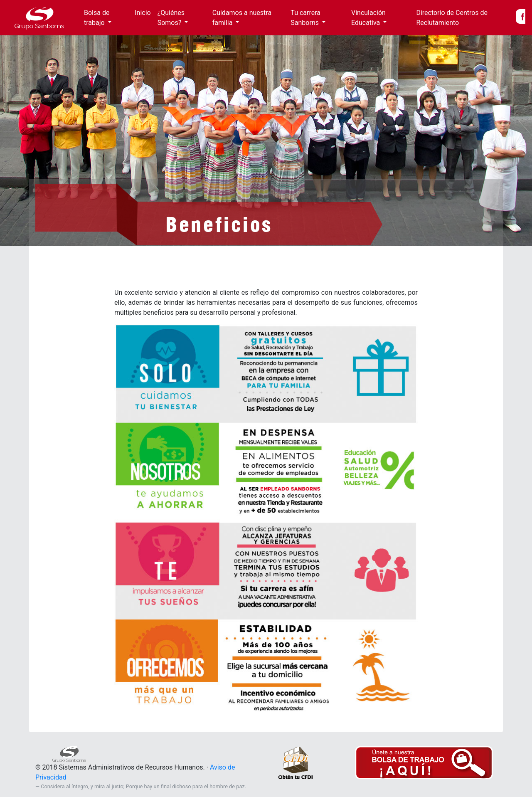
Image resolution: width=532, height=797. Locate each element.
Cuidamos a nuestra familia (242, 18)
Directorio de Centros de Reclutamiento (452, 18)
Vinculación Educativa (368, 18)
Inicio (144, 12)
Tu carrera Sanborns (305, 18)
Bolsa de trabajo (97, 18)
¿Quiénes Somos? (171, 18)
